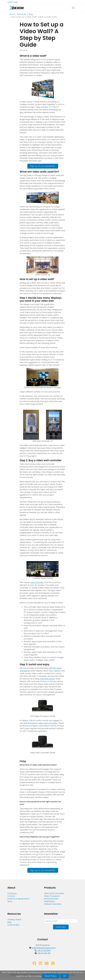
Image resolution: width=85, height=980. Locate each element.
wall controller (37, 582)
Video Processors (52, 896)
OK (65, 976)
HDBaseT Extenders (53, 904)
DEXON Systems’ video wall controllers (40, 723)
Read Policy (51, 976)
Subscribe (61, 927)
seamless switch (47, 679)
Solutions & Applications (18, 899)
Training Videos (14, 920)
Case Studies (13, 925)
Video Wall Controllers (54, 893)
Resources (22, 14)
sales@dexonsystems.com (44, 948)
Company (12, 893)
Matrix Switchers (51, 899)
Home (12, 14)
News (10, 901)
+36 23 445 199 (44, 953)
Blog (31, 14)
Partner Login (13, 2)
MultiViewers (50, 901)
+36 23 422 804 (44, 950)
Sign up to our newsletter (43, 166)
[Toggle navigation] (73, 8)
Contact (11, 896)
